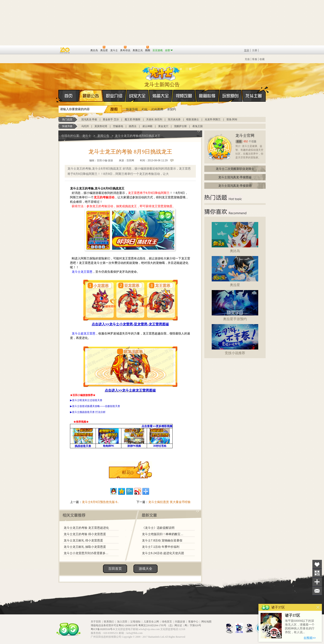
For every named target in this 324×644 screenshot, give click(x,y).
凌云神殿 (147, 126)
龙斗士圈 (254, 92)
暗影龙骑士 (193, 119)
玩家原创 (231, 96)
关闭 (318, 607)
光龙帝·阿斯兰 (213, 119)
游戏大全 (146, 569)
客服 (255, 59)
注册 (255, 50)
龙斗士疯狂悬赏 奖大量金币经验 (169, 502)
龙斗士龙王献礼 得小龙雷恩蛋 (83, 540)
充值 (247, 59)
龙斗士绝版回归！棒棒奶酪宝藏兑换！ (164, 534)
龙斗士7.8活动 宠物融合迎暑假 (162, 540)
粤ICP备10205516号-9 (103, 629)
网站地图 (206, 622)
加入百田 (122, 622)
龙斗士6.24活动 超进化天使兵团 (163, 553)
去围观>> (310, 638)
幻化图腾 (157, 109)
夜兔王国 (198, 126)
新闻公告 (103, 136)
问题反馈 (180, 622)
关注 (317, 573)
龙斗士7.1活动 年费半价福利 (161, 547)
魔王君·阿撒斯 (132, 119)
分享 (317, 582)
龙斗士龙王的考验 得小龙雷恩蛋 (85, 534)
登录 (247, 50)
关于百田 (96, 622)
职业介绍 (114, 96)
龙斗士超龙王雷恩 (84, 333)
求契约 (172, 109)
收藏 (262, 59)
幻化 (145, 109)
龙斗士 (161, 73)
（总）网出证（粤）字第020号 (184, 625)
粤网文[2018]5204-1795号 (152, 625)
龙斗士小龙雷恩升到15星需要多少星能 (87, 553)
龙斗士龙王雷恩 (82, 272)
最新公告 (91, 96)
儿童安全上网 (151, 622)
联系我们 (109, 622)
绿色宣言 (167, 622)
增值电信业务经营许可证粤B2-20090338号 (114, 625)
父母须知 (135, 622)
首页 (59, 96)
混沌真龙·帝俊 (89, 119)
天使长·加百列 (154, 119)
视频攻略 (184, 96)
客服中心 (193, 622)
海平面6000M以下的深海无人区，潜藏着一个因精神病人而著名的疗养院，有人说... (300, 627)
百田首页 (115, 569)
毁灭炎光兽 (174, 119)
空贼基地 (118, 126)
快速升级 (132, 109)
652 (246, 141)
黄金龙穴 (163, 126)
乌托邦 (85, 126)
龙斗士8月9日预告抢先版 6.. (100, 502)
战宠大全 (137, 96)
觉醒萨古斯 (180, 126)
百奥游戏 (65, 50)
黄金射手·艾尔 (111, 119)
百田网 (81, 50)
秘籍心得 (207, 96)
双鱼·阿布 (232, 119)
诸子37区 (292, 615)
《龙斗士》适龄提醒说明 (158, 528)
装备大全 (161, 96)
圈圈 (239, 142)
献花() (128, 472)
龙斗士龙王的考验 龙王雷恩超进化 (86, 528)
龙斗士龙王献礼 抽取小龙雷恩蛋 (85, 547)
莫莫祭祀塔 (101, 126)
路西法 (133, 126)
